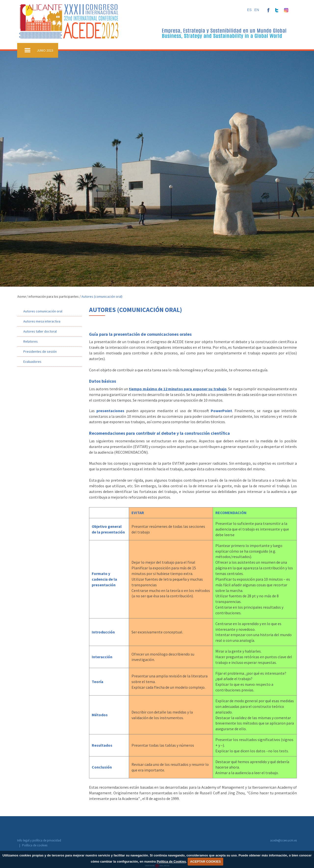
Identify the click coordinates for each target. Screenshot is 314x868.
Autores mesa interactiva (42, 321)
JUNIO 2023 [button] (45, 50)
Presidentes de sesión (40, 351)
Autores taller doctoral (40, 331)
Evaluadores (32, 362)
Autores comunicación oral (43, 311)
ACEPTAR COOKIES (205, 861)
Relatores (31, 341)
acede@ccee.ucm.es (283, 840)
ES (249, 10)
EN (257, 10)
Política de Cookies (171, 861)
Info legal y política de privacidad (39, 841)
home (21, 296)
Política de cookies (79, 841)
